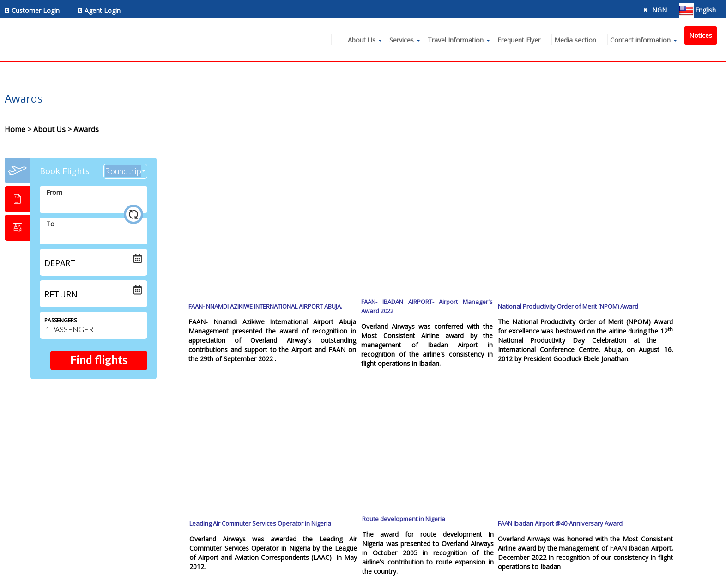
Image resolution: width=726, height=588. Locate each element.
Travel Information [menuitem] (456, 40)
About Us (49, 129)
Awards (86, 129)
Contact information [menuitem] (640, 40)
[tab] (18, 170)
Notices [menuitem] (701, 35)
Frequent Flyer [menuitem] (519, 40)
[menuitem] (35, 10)
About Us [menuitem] (362, 40)
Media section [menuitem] (575, 40)
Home (15, 129)
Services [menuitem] (402, 40)
